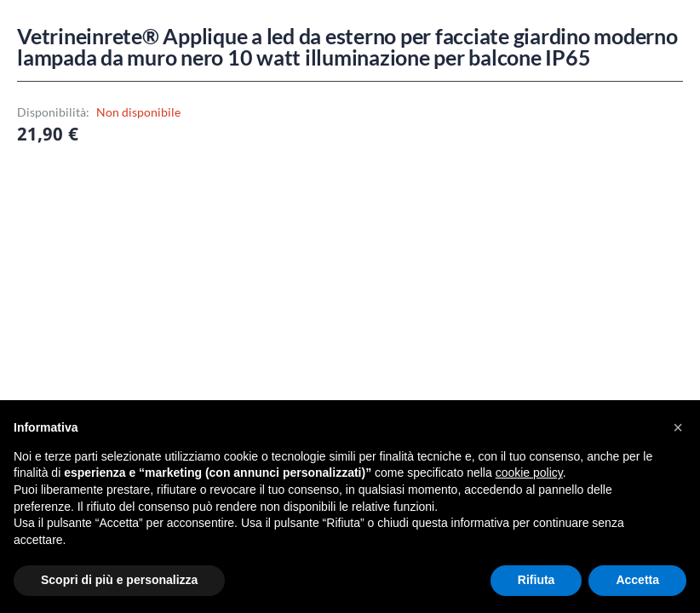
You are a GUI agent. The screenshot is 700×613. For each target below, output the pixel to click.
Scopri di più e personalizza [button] (119, 580)
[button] (678, 427)
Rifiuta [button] (536, 580)
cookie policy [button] (529, 473)
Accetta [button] (637, 580)
